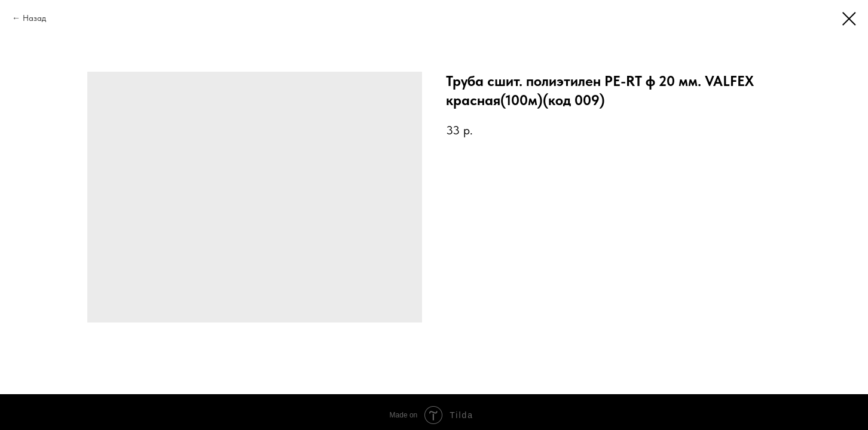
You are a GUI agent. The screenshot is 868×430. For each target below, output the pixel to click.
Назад (34, 18)
